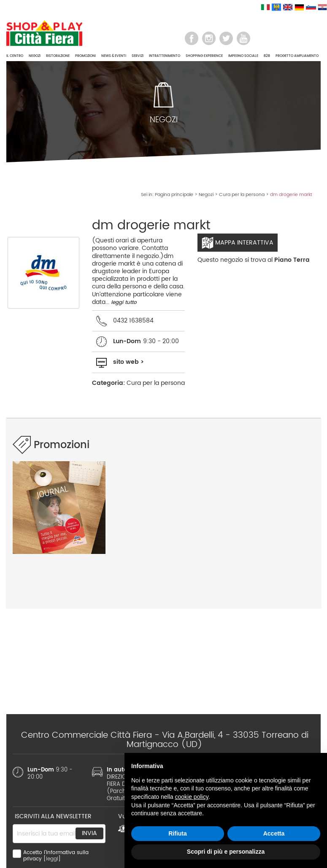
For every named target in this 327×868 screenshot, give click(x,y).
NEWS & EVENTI (114, 56)
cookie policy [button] (192, 797)
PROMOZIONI (85, 56)
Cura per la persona (242, 195)
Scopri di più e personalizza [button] (226, 852)
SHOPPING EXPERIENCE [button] (204, 56)
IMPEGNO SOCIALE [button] (243, 56)
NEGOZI (35, 56)
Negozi (206, 195)
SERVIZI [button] (138, 56)
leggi (52, 859)
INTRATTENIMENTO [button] (165, 56)
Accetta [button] (274, 833)
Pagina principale (174, 195)
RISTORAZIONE (58, 56)
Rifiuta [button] (178, 833)
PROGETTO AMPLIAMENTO (297, 56)
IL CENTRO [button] (15, 56)
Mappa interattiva (238, 243)
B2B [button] (267, 56)
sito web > (128, 362)
